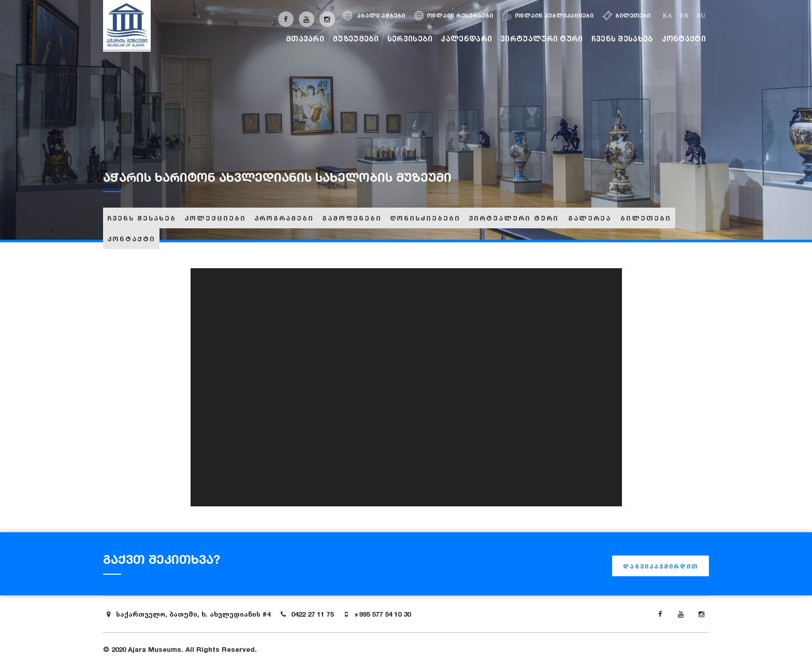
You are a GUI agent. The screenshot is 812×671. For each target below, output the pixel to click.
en (684, 16)
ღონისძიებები (425, 218)
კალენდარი (466, 39)
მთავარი (305, 39)
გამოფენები (352, 218)
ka (667, 16)
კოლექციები (215, 218)
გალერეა (590, 218)
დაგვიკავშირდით (661, 566)
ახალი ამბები (374, 16)
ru (701, 16)
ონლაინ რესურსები (454, 16)
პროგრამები (284, 218)
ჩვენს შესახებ (622, 39)
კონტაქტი (684, 39)
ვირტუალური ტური (542, 39)
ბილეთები (627, 16)
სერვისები (410, 39)
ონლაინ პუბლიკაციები (548, 16)
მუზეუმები (356, 39)
